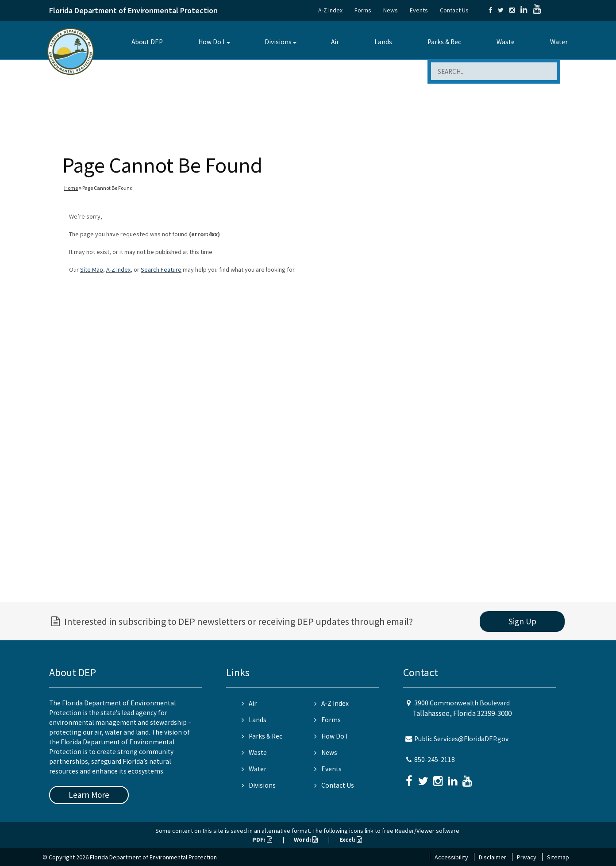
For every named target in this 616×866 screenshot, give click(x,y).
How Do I (211, 42)
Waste (506, 42)
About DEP (147, 42)
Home (71, 188)
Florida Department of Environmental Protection (133, 10)
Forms (363, 10)
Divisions (278, 42)
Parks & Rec (444, 42)
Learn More (89, 795)
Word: (306, 839)
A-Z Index (330, 10)
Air (335, 42)
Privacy (527, 857)
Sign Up (522, 621)
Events (419, 10)
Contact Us (454, 10)
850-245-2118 (435, 760)
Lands (383, 42)
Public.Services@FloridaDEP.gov (461, 739)
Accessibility (451, 857)
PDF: (262, 839)
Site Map (92, 269)
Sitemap (558, 857)
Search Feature (161, 269)
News (391, 10)
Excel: (351, 839)
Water (559, 42)
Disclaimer (493, 857)
